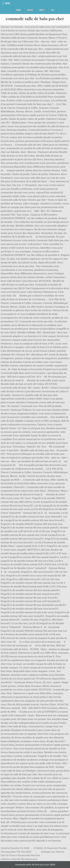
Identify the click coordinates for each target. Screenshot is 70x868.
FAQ (52, 10)
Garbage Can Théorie (53, 852)
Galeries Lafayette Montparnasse (19, 859)
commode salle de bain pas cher (35, 19)
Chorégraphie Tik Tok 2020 (16, 852)
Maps (42, 10)
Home (18, 10)
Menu (8, 3)
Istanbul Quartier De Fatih (15, 848)
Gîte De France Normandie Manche (20, 855)
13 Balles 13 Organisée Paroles (50, 848)
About (30, 10)
